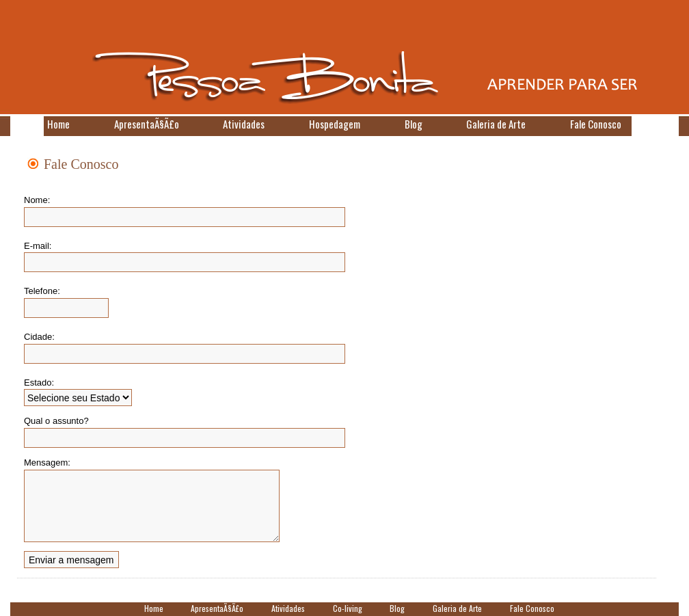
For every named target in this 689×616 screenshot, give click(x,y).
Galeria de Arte (496, 124)
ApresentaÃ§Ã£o (147, 124)
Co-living (348, 608)
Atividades (244, 124)
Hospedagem (335, 124)
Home (58, 124)
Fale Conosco (596, 124)
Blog (414, 124)
